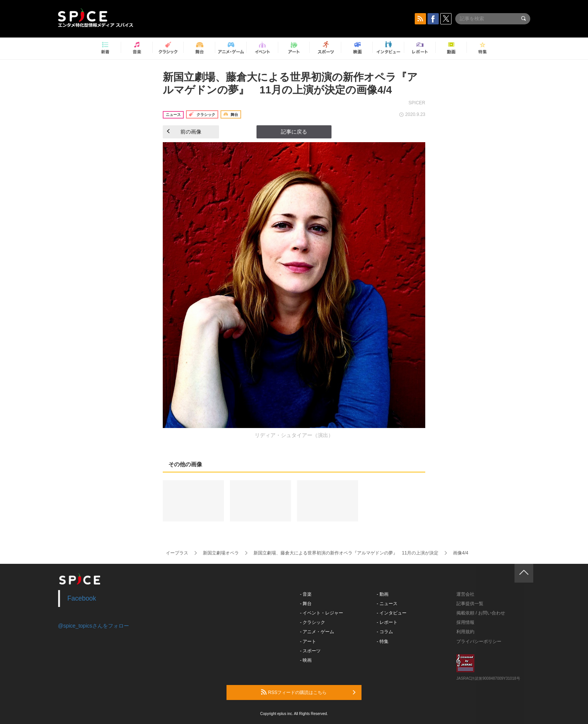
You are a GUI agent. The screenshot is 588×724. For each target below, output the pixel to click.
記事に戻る (294, 132)
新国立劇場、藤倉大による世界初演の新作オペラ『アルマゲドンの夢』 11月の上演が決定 (346, 553)
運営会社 (465, 594)
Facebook (82, 598)
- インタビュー (392, 613)
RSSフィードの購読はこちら (308, 692)
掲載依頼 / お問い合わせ (481, 613)
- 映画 (306, 660)
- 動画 (383, 594)
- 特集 (383, 641)
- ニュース (387, 604)
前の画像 (184, 132)
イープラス (177, 553)
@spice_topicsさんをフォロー (94, 626)
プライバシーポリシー (479, 641)
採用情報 (465, 622)
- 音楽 (306, 594)
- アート (308, 641)
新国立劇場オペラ (221, 553)
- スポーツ (310, 651)
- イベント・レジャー (322, 613)
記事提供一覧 (470, 604)
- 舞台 (306, 604)
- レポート (387, 622)
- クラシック (313, 622)
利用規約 (465, 632)
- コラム (385, 632)
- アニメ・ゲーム (317, 632)
